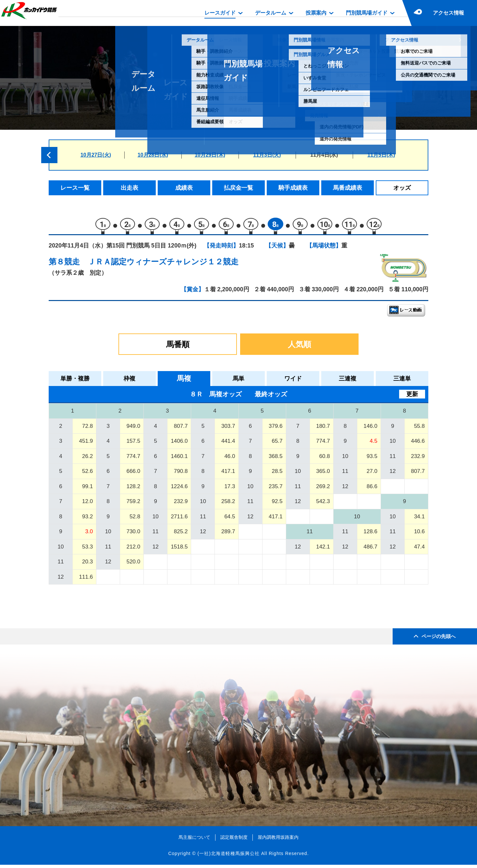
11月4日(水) (324, 155)
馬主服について (194, 840)
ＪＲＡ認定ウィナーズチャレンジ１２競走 (163, 265)
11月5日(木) (381, 155)
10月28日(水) (153, 155)
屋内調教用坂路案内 (278, 840)
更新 (412, 397)
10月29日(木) (210, 155)
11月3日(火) (267, 155)
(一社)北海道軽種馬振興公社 (228, 856)
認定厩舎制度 (234, 840)
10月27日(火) (96, 155)
